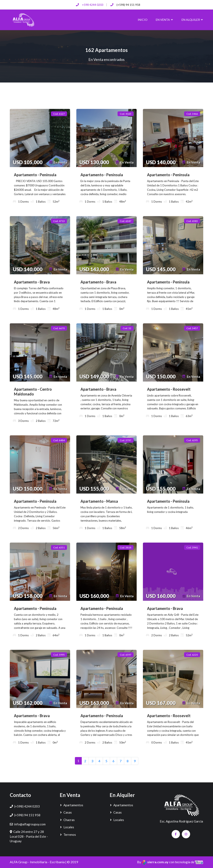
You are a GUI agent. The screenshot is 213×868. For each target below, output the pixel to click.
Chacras (67, 820)
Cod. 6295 (192, 440)
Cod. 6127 (59, 114)
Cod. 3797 (126, 440)
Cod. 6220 (192, 655)
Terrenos (68, 835)
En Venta (165, 20)
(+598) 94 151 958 (128, 5)
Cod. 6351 (59, 547)
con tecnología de (186, 862)
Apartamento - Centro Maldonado (33, 392)
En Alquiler (192, 20)
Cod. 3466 (192, 114)
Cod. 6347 (126, 221)
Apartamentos (71, 805)
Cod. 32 (127, 328)
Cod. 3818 (126, 547)
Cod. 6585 (192, 221)
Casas (66, 812)
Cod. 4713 (59, 221)
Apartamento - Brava (32, 282)
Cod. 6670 (59, 328)
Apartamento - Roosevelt (169, 389)
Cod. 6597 (126, 655)
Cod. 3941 (192, 547)
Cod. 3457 (192, 328)
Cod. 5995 (59, 655)
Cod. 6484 (59, 440)
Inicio (143, 20)
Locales (67, 827)
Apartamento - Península (35, 175)
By (153, 862)
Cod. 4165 (126, 114)
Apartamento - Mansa (99, 501)
